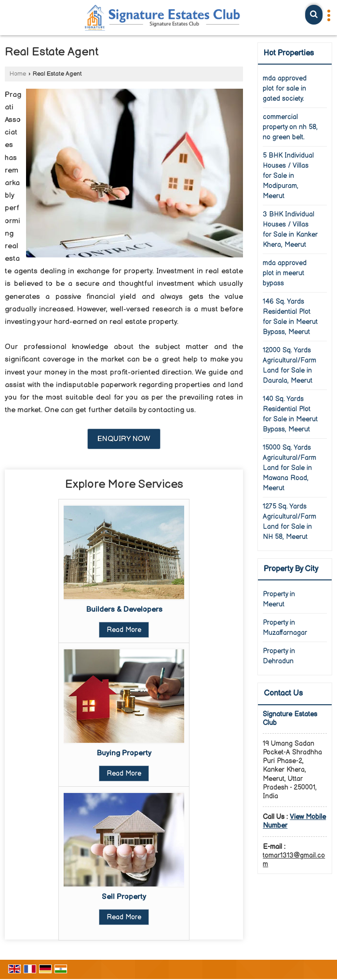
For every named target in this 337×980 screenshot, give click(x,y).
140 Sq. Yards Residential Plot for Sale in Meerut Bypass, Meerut (290, 414)
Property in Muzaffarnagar (285, 628)
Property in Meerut (279, 599)
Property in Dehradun (279, 656)
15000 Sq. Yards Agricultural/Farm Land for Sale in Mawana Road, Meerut (290, 468)
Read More (124, 630)
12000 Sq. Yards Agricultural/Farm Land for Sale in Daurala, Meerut (290, 365)
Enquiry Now (124, 439)
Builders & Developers (124, 610)
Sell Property (124, 897)
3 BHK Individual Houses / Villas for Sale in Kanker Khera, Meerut (290, 229)
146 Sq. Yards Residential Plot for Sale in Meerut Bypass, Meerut (290, 317)
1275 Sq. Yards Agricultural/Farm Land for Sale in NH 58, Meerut (290, 522)
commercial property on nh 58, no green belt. (290, 127)
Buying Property (124, 753)
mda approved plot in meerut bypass (285, 273)
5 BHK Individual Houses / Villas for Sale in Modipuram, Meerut (288, 176)
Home (18, 74)
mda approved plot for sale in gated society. (285, 88)
